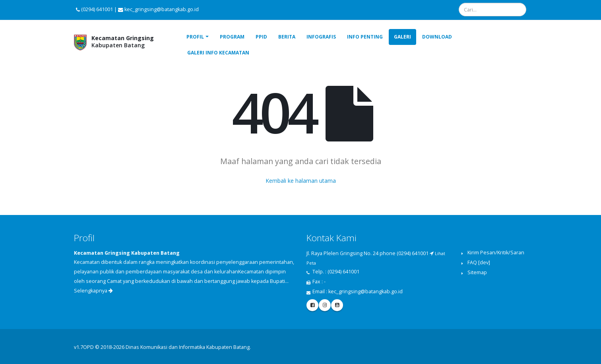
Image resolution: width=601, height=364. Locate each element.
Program (232, 37)
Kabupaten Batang (123, 42)
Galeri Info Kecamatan (218, 53)
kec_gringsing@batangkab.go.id (365, 291)
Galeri (402, 37)
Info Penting (365, 37)
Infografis (321, 37)
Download (437, 37)
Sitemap (477, 272)
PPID (261, 37)
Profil (195, 37)
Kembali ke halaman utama (301, 181)
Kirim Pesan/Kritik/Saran (496, 253)
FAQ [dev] (479, 262)
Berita (287, 37)
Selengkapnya (93, 291)
